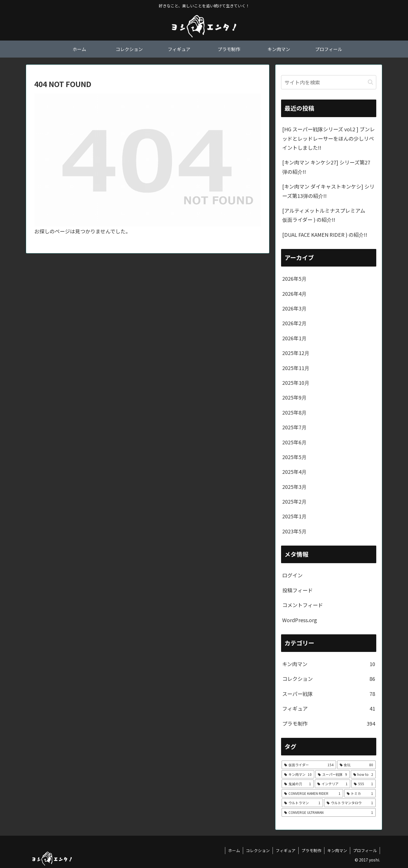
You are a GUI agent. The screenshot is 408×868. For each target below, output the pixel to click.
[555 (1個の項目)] (364, 784)
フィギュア (286, 850)
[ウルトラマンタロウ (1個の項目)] (350, 803)
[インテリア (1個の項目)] (332, 784)
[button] (370, 82)
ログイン (292, 575)
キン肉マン (337, 850)
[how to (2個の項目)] (363, 774)
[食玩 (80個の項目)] (357, 765)
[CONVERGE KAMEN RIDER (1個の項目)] (312, 793)
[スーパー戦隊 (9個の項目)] (332, 774)
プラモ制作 (311, 850)
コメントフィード (303, 605)
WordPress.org (300, 620)
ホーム (234, 850)
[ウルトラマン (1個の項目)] (302, 803)
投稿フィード (297, 590)
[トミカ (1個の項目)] (360, 793)
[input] (329, 82)
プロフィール (365, 850)
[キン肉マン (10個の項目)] (298, 774)
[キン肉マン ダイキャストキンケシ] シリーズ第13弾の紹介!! (328, 191)
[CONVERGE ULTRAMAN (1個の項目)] (329, 812)
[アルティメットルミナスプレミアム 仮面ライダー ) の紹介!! (326, 215)
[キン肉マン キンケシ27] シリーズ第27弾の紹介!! (326, 167)
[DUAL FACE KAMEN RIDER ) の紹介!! (325, 235)
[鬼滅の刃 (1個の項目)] (298, 784)
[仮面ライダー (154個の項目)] (309, 765)
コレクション (258, 850)
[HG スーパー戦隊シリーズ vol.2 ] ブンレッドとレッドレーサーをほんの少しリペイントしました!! (329, 138)
